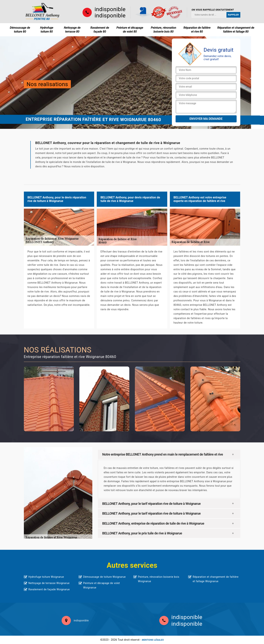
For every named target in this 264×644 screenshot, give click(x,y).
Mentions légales (153, 640)
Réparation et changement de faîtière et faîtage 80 (236, 30)
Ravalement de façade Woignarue (49, 589)
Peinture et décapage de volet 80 (130, 30)
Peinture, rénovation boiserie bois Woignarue (159, 579)
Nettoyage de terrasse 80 (72, 30)
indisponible (110, 9)
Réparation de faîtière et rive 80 (197, 30)
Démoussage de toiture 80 (20, 30)
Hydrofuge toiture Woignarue (46, 577)
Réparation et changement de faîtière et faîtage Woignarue (216, 579)
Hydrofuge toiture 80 (47, 30)
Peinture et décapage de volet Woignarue (102, 585)
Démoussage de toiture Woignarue (105, 577)
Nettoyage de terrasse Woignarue (49, 583)
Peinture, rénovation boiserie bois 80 (163, 30)
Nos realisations (47, 84)
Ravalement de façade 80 (100, 30)
